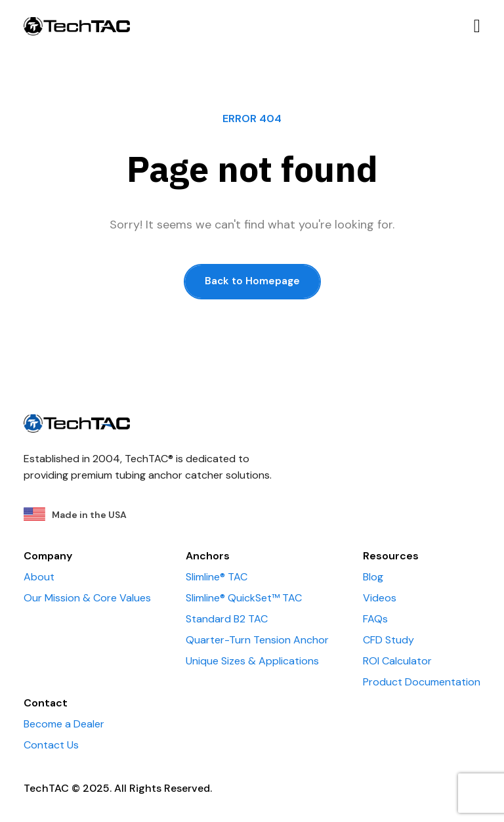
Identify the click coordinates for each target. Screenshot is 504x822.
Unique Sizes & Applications (252, 661)
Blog (373, 577)
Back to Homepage (252, 281)
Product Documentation (422, 682)
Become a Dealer (64, 724)
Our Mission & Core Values (87, 598)
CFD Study (388, 640)
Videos (380, 598)
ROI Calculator (397, 661)
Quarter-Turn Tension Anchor (257, 640)
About (39, 577)
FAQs (375, 619)
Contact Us (51, 745)
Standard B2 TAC (227, 619)
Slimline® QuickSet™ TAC (244, 598)
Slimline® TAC (217, 577)
